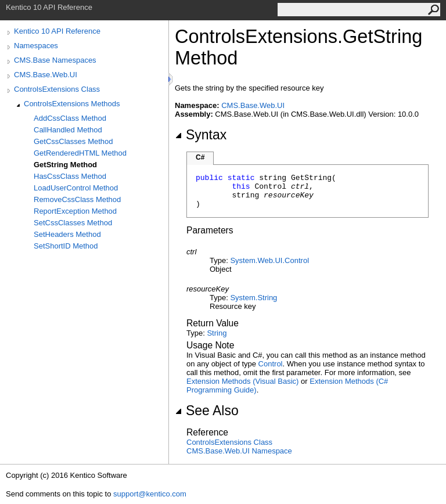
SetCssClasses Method (73, 223)
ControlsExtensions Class (57, 89)
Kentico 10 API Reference (57, 31)
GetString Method (65, 165)
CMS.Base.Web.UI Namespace (239, 451)
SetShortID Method (66, 246)
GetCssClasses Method (73, 141)
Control (271, 364)
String (217, 333)
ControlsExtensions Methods (72, 104)
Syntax (201, 135)
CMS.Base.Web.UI (46, 75)
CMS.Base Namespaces (55, 60)
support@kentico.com (150, 494)
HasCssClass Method (70, 176)
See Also (207, 411)
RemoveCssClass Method (77, 199)
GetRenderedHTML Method (80, 153)
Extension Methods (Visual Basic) (242, 381)
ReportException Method (75, 211)
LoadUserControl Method (76, 188)
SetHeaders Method (67, 234)
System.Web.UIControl (269, 260)
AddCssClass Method (70, 118)
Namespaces (36, 46)
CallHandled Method (68, 130)
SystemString (253, 298)
